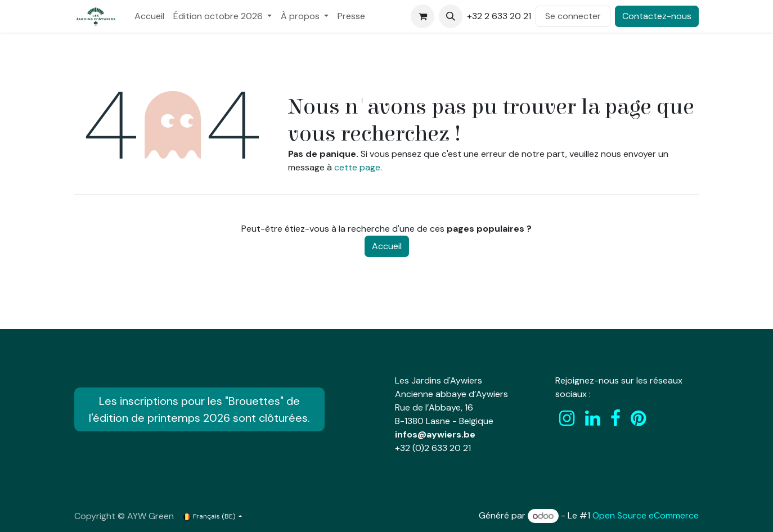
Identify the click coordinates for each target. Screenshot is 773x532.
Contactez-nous (657, 16)
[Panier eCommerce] (423, 16)
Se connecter (573, 16)
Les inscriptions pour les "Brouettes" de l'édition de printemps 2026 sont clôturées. (199, 409)
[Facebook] (615, 418)
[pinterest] (638, 418)
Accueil (387, 246)
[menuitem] (149, 16)
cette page (357, 167)
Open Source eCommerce (646, 516)
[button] (451, 16)
